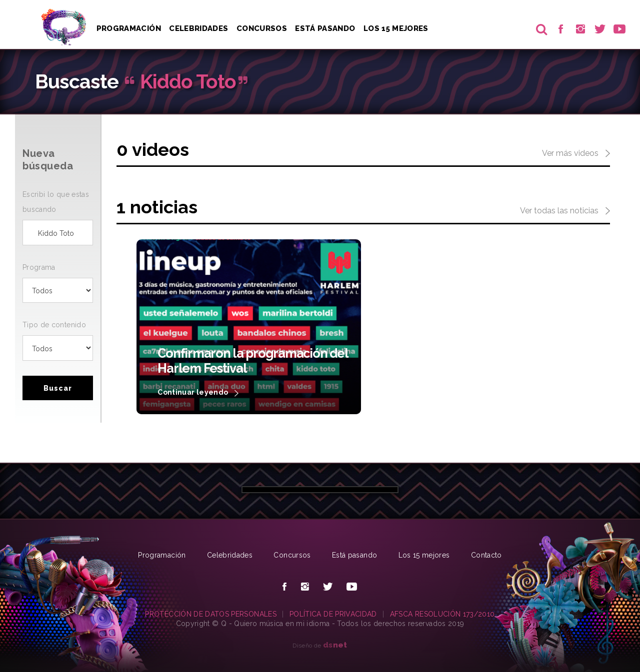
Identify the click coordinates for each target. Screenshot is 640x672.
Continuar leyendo (198, 393)
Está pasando (325, 28)
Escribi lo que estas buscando (56, 202)
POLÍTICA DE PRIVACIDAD (333, 614)
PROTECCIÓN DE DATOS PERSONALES (211, 614)
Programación (129, 28)
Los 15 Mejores (396, 28)
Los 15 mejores (424, 555)
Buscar (58, 388)
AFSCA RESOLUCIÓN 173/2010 (442, 614)
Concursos (262, 28)
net (335, 645)
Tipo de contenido (54, 325)
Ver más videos (576, 154)
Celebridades (198, 28)
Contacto (486, 555)
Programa (39, 267)
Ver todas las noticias (565, 211)
